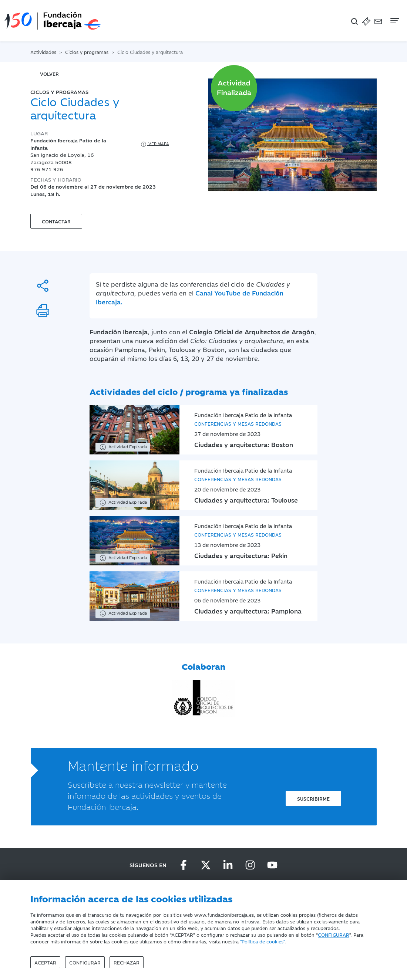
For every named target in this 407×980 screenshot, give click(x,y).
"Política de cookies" (262, 941)
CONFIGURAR (334, 935)
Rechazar (127, 962)
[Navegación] (394, 21)
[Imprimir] (43, 310)
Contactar (56, 221)
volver (49, 74)
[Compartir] (43, 286)
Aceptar (45, 962)
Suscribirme (313, 798)
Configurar (85, 962)
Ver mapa (154, 144)
